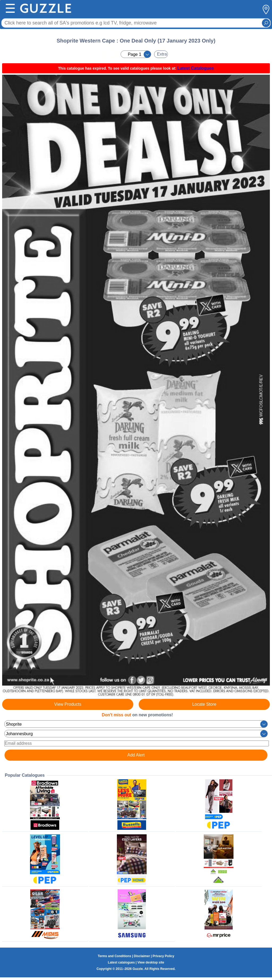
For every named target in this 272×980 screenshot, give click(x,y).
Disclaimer (142, 956)
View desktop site (151, 962)
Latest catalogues (121, 962)
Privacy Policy (163, 956)
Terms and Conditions (114, 956)
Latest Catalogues (195, 68)
